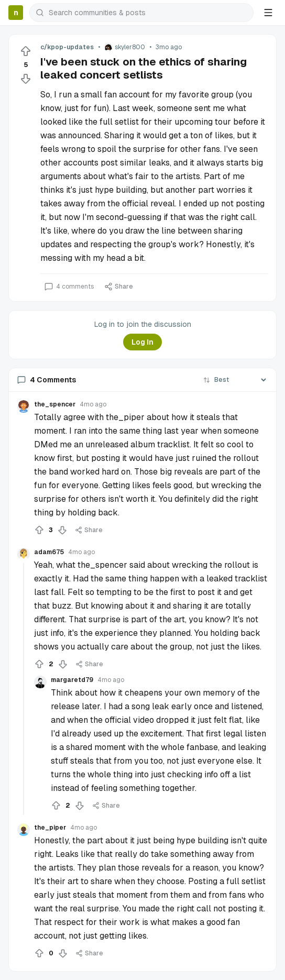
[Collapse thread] (24, 689)
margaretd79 (72, 680)
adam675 (49, 552)
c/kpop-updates (67, 47)
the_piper (50, 828)
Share (119, 287)
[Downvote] (26, 79)
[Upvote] (26, 51)
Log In (142, 342)
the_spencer (55, 404)
